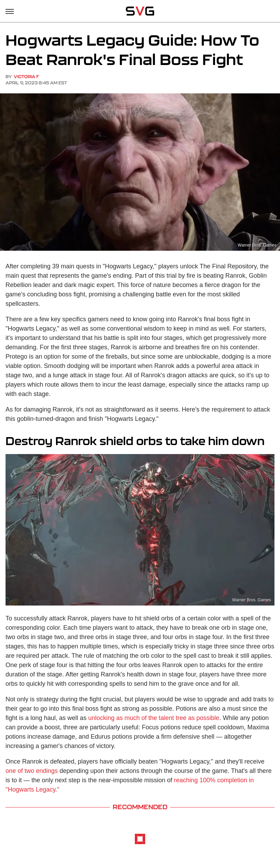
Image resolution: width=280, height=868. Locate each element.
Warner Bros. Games (252, 600)
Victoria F (26, 77)
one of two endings (32, 771)
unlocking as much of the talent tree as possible (154, 718)
